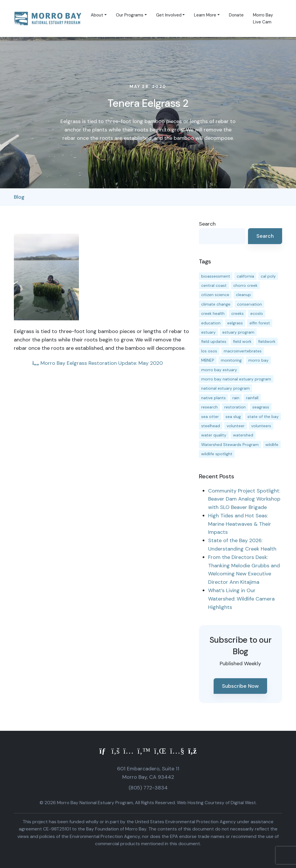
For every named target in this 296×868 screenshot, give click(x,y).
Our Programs (130, 15)
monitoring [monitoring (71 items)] (231, 360)
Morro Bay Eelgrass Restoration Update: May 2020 (98, 363)
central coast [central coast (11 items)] (214, 285)
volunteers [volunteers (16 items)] (261, 426)
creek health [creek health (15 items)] (213, 313)
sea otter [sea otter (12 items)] (210, 417)
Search (207, 224)
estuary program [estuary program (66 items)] (238, 332)
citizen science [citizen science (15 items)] (215, 295)
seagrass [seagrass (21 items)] (261, 407)
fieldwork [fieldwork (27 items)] (267, 341)
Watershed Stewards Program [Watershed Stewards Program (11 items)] (230, 445)
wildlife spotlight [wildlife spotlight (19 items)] (217, 454)
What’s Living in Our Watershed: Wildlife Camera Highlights (241, 599)
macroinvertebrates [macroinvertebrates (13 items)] (243, 351)
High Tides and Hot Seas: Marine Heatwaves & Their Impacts (240, 524)
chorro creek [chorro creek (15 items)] (245, 285)
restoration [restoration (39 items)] (235, 407)
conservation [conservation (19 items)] (249, 304)
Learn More (205, 15)
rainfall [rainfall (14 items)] (252, 398)
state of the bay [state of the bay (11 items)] (263, 417)
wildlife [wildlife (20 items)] (272, 445)
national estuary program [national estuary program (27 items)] (225, 388)
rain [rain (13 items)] (236, 398)
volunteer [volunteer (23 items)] (236, 426)
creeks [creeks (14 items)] (237, 313)
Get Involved (169, 15)
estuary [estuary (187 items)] (208, 332)
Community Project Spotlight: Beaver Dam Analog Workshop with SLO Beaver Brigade (244, 499)
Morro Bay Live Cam (263, 18)
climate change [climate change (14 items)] (216, 304)
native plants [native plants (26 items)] (213, 398)
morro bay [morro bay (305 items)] (258, 360)
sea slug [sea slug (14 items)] (233, 417)
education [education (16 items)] (211, 323)
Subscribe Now (240, 686)
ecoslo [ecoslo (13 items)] (257, 313)
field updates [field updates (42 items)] (214, 341)
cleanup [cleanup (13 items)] (243, 295)
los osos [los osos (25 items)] (209, 351)
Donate (236, 15)
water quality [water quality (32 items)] (214, 435)
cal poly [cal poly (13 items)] (268, 276)
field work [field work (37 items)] (242, 341)
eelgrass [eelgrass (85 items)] (235, 323)
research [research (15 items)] (209, 407)
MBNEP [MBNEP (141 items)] (208, 360)
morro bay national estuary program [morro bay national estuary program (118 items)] (236, 379)
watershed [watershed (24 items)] (243, 435)
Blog (19, 197)
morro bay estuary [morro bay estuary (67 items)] (219, 370)
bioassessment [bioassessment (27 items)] (216, 276)
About (97, 15)
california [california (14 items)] (245, 276)
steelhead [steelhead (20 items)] (211, 426)
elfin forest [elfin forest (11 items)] (260, 323)
